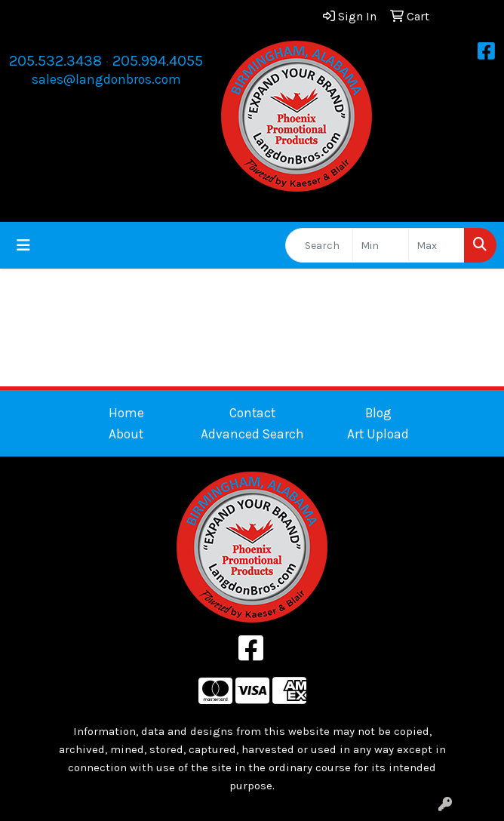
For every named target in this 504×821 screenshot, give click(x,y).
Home (126, 413)
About (126, 434)
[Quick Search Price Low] (381, 245)
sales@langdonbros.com (106, 79)
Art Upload (378, 434)
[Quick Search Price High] (436, 245)
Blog (378, 413)
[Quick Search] (319, 245)
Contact (252, 413)
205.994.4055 (158, 61)
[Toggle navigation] (23, 246)
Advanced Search (252, 434)
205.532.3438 (55, 61)
